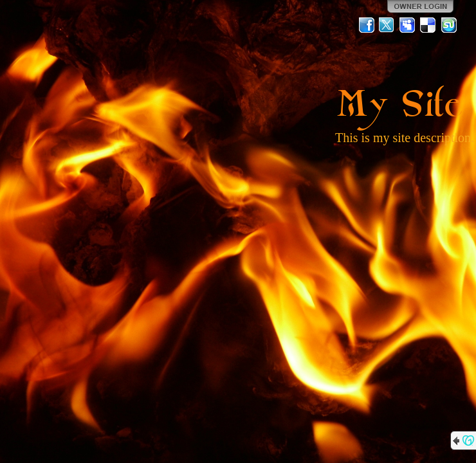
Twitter (387, 25)
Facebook (367, 25)
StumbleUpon (449, 25)
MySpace (408, 25)
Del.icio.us (428, 25)
